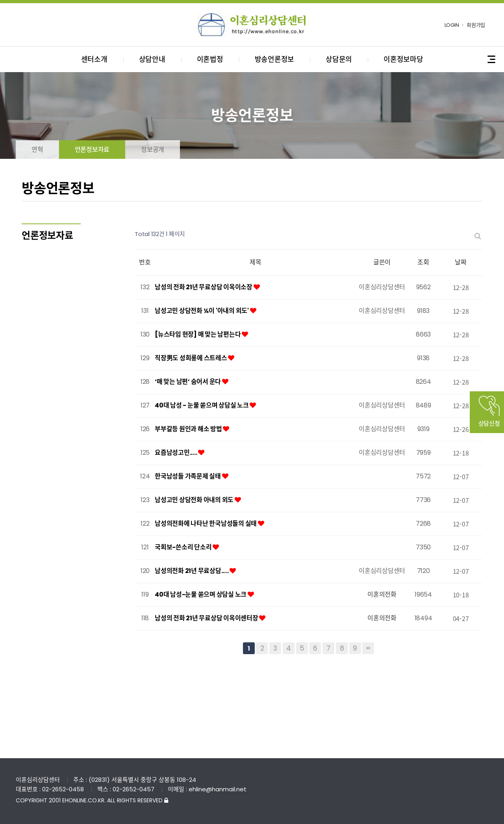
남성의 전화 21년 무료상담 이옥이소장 (204, 287)
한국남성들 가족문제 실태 (188, 476)
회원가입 (476, 25)
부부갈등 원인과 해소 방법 (189, 429)
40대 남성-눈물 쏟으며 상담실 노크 (201, 594)
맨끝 (368, 648)
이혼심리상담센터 (252, 25)
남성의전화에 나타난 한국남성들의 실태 (206, 524)
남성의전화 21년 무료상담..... (192, 571)
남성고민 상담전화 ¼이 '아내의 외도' (202, 311)
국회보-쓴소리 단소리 (184, 547)
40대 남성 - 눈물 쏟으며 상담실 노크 (202, 405)
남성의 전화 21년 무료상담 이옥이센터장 (207, 618)
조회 (423, 262)
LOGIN (452, 25)
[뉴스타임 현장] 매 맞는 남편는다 (198, 334)
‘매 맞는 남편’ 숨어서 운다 (188, 382)
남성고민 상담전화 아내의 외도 (195, 500)
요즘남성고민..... (176, 453)
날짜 (461, 262)
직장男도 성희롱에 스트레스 (191, 358)
